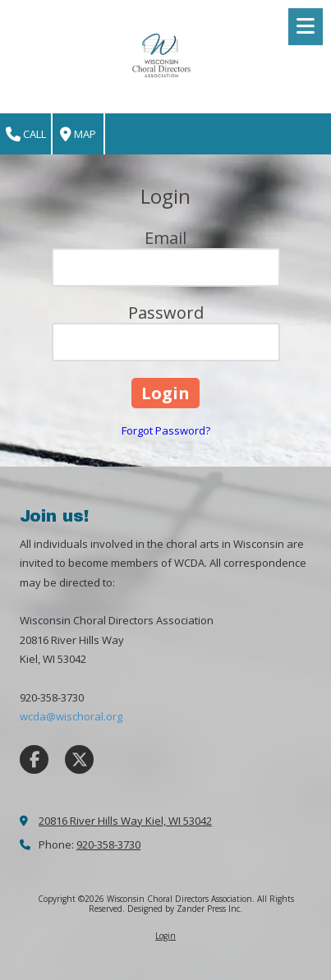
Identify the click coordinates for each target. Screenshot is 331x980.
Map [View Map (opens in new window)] (78, 134)
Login (165, 936)
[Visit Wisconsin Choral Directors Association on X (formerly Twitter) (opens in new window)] (79, 759)
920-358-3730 (108, 844)
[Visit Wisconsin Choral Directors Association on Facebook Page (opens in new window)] (34, 759)
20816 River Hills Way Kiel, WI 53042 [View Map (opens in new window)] (125, 821)
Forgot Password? (166, 430)
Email (165, 238)
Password (166, 313)
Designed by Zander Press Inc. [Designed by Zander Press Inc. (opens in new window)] (185, 909)
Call (26, 134)
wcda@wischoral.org (71, 716)
